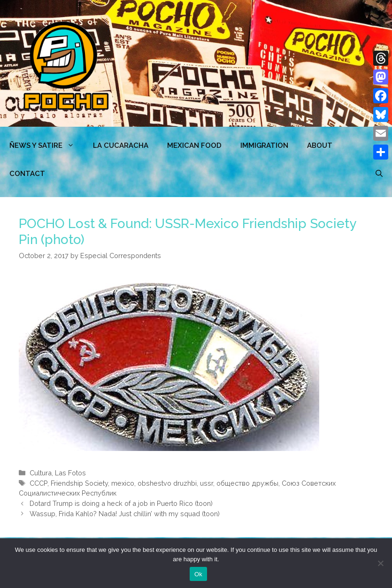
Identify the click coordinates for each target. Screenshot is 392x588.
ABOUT (320, 145)
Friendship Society (79, 483)
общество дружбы (247, 483)
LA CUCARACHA (121, 145)
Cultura (41, 473)
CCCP (38, 483)
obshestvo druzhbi (167, 483)
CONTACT (27, 174)
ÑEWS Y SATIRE (46, 145)
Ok (198, 574)
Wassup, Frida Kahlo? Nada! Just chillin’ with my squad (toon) (125, 514)
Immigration (264, 145)
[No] (380, 563)
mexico (123, 483)
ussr (207, 483)
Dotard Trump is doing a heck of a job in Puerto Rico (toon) (121, 503)
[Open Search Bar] (379, 174)
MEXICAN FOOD (194, 145)
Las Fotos (70, 473)
